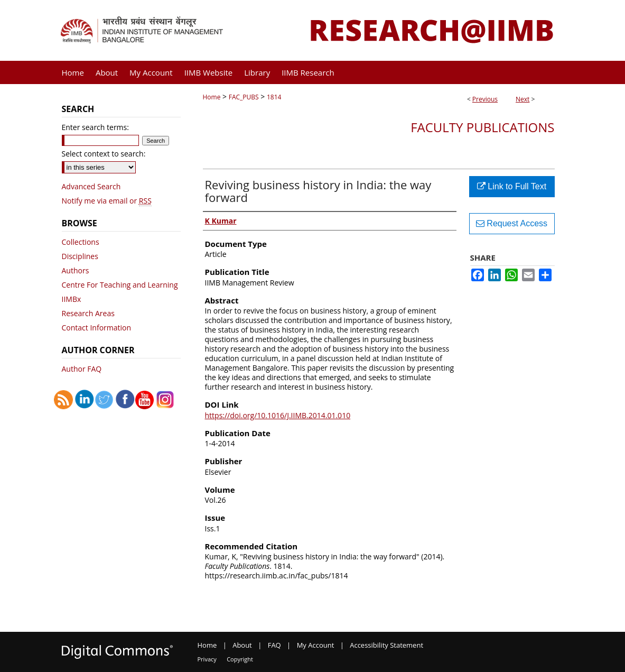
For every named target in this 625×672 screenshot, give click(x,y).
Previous (485, 99)
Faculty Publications (482, 127)
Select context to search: (104, 154)
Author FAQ (82, 369)
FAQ (274, 645)
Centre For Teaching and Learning (120, 285)
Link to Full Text (512, 186)
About (242, 645)
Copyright (240, 659)
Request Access (512, 223)
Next (523, 99)
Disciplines (80, 256)
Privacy (207, 659)
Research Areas (88, 313)
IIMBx (72, 299)
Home (212, 97)
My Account (316, 645)
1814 (274, 97)
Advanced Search (91, 186)
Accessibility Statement (386, 645)
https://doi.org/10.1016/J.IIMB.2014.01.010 (278, 415)
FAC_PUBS (244, 97)
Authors (76, 270)
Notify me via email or (107, 201)
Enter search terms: (95, 127)
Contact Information (97, 328)
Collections (81, 242)
